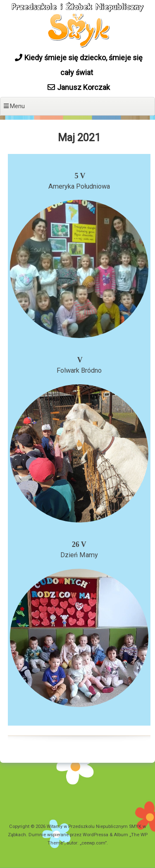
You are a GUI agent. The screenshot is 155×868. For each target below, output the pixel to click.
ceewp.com (93, 843)
